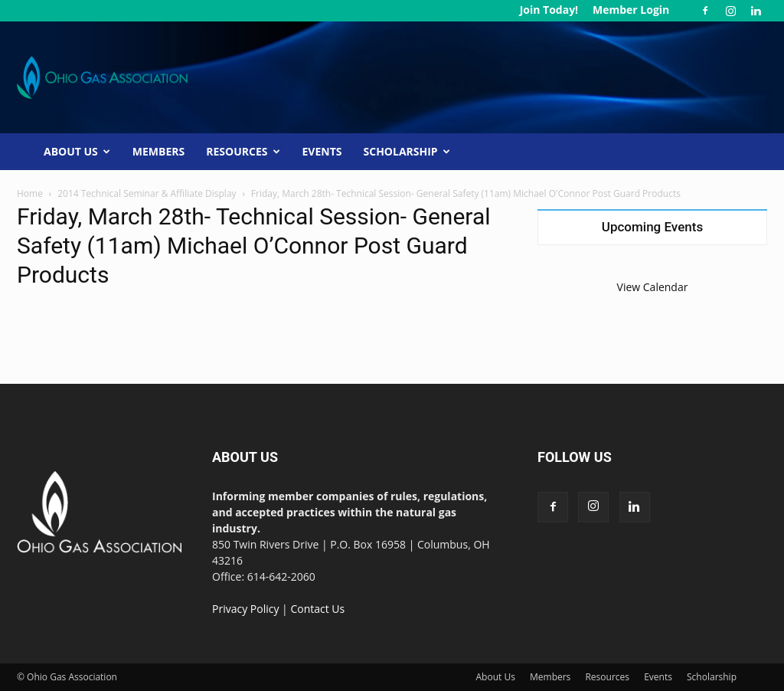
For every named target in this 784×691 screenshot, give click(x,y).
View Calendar (653, 287)
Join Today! (549, 10)
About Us (77, 151)
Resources (243, 151)
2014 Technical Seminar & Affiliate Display (147, 193)
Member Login (631, 10)
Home (30, 193)
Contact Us (317, 609)
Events (322, 151)
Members (158, 151)
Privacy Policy (245, 609)
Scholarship (407, 151)
